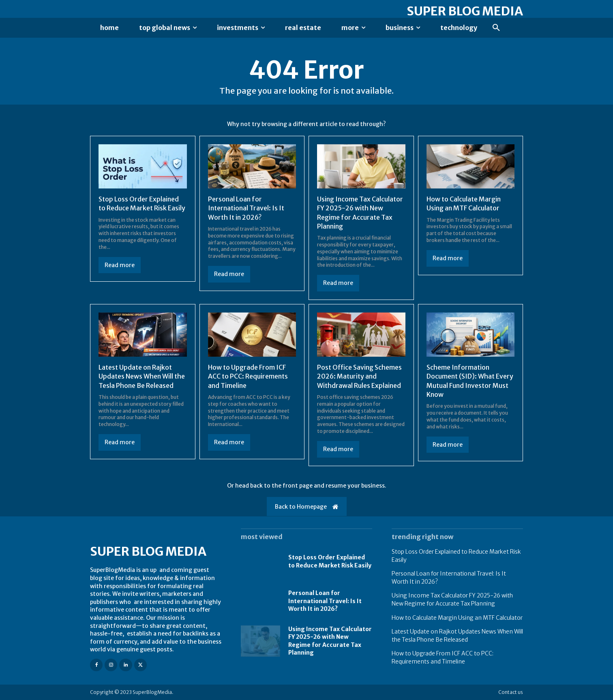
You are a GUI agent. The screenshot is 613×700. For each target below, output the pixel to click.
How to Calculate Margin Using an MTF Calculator (457, 618)
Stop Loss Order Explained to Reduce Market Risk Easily (330, 561)
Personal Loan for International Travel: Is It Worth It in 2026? (246, 208)
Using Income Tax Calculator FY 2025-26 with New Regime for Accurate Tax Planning (452, 599)
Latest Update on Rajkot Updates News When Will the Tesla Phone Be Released (142, 376)
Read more (120, 265)
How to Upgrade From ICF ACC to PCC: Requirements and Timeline (248, 376)
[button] (496, 28)
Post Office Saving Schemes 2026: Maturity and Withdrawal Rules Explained (359, 376)
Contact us (511, 692)
